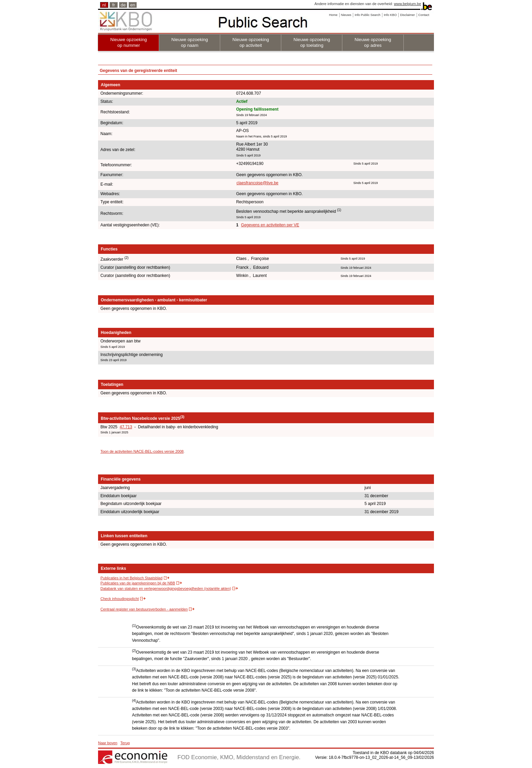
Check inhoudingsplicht (120, 599)
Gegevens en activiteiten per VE (270, 225)
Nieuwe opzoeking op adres (373, 42)
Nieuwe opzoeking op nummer (129, 42)
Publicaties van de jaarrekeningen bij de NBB (138, 583)
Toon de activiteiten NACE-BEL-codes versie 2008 (142, 451)
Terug (125, 743)
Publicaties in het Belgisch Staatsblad (131, 578)
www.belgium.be (407, 4)
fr (114, 5)
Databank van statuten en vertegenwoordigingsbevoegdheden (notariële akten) (166, 588)
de (123, 5)
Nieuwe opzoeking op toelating (312, 42)
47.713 (126, 427)
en (133, 5)
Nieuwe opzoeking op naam (190, 42)
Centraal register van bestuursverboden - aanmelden (144, 609)
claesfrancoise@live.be (258, 183)
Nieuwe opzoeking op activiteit (251, 42)
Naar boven (108, 743)
